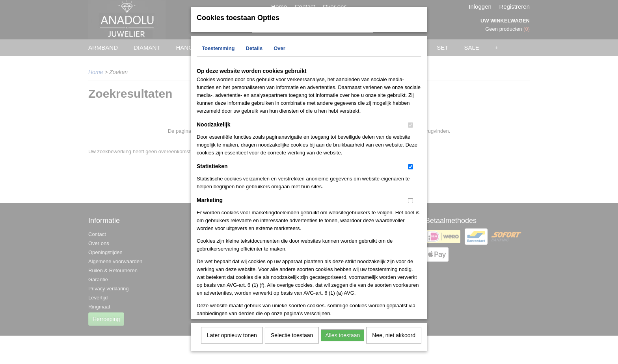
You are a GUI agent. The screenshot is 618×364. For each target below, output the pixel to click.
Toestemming (218, 52)
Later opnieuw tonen (232, 339)
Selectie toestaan (292, 339)
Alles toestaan (343, 339)
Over (279, 52)
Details (254, 52)
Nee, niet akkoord (394, 339)
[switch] (410, 129)
